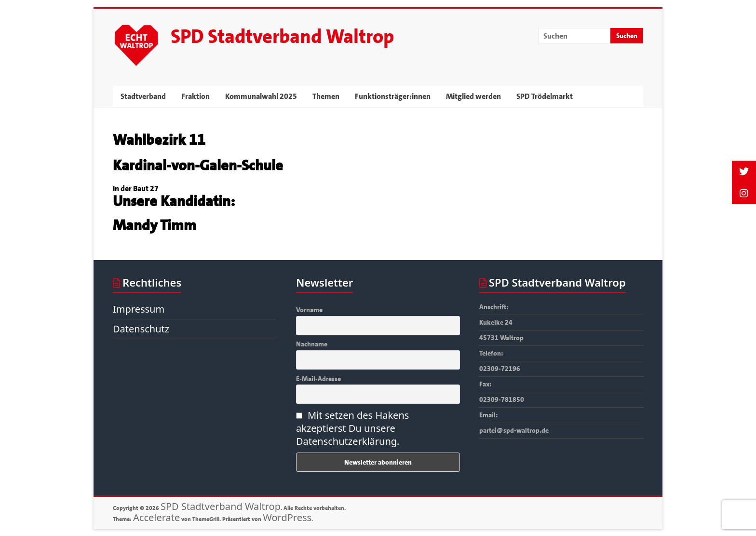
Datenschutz (141, 329)
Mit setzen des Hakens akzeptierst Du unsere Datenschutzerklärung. (352, 428)
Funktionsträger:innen (393, 96)
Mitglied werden (473, 96)
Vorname (309, 310)
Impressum (139, 309)
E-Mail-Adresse (318, 379)
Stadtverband (143, 96)
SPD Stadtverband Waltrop (282, 37)
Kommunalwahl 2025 (261, 96)
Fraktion (196, 96)
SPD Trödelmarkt (545, 96)
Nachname (312, 344)
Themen (326, 96)
